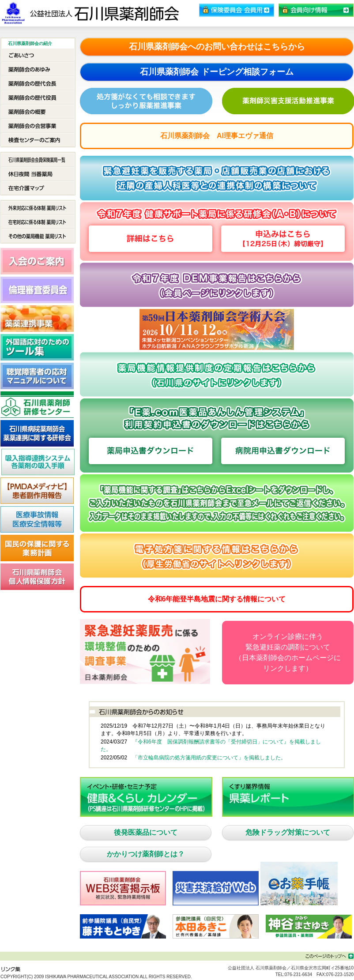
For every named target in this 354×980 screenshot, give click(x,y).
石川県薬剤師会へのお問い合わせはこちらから (217, 47)
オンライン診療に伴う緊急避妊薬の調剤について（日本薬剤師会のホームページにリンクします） (288, 652)
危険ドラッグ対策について (288, 832)
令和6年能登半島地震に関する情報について (217, 599)
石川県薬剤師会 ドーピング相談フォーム (217, 72)
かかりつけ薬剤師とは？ (146, 854)
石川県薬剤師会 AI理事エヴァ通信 (217, 136)
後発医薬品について (146, 832)
